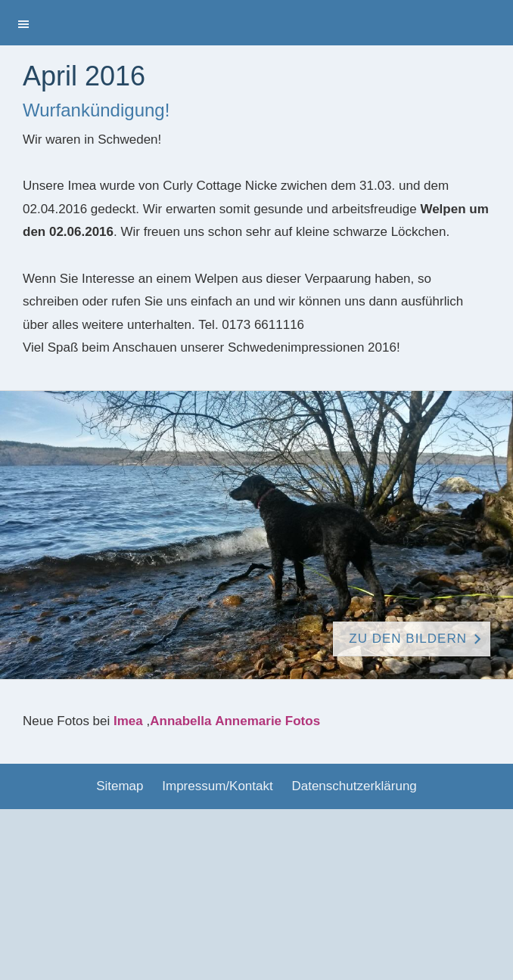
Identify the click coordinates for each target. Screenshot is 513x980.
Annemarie (248, 721)
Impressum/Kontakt (217, 786)
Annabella (180, 721)
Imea (128, 721)
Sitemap (120, 786)
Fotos (303, 721)
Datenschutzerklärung (354, 786)
